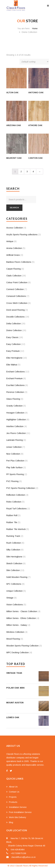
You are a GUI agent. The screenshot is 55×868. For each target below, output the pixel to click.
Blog (11, 822)
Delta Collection (14, 324)
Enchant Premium (14, 378)
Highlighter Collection (16, 420)
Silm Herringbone (14, 557)
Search (14, 208)
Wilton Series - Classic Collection (22, 611)
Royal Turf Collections (16, 509)
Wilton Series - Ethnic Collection (21, 618)
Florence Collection (15, 392)
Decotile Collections (15, 317)
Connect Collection (15, 289)
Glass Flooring (13, 399)
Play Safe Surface (14, 467)
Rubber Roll (12, 515)
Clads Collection (14, 276)
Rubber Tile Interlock (16, 529)
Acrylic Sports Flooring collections (22, 235)
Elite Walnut (12, 365)
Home (35, 28)
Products (13, 802)
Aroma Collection (14, 248)
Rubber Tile (12, 522)
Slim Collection (13, 570)
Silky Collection (13, 550)
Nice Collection (13, 454)
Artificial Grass (13, 255)
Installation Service (18, 807)
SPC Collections (14, 584)
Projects (13, 797)
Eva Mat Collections (15, 385)
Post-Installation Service (20, 812)
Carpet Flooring (13, 269)
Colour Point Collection (17, 282)
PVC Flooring (12, 481)
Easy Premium (13, 351)
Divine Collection (14, 330)
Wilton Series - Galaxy (17, 625)
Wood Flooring (13, 639)
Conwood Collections (16, 296)
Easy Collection (13, 344)
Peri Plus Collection (15, 461)
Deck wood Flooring (15, 310)
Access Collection (15, 228)
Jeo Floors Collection (16, 433)
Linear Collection (14, 447)
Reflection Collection (16, 495)
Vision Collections (15, 605)
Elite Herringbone (14, 358)
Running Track (13, 536)
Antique (10, 241)
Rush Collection (14, 543)
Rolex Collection (14, 502)
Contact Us (14, 792)
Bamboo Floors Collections (19, 262)
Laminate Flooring (15, 440)
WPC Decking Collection (18, 652)
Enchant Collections (16, 372)
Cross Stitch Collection (17, 303)
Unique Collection (14, 591)
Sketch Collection (14, 563)
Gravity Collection (14, 406)
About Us (13, 787)
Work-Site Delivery (18, 817)
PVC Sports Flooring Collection (21, 488)
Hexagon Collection (15, 413)
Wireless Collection (15, 632)
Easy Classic (12, 337)
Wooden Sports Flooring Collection (22, 646)
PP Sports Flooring (15, 474)
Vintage (10, 598)
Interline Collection (15, 426)
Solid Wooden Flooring (17, 577)
